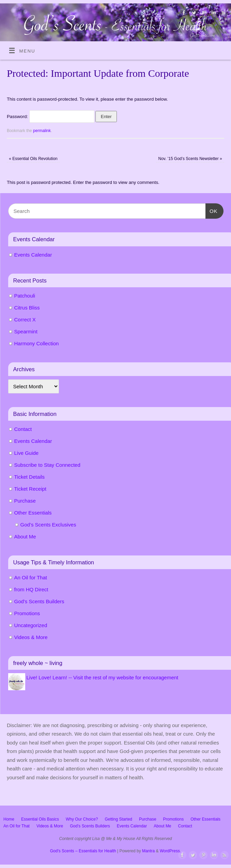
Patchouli (25, 296)
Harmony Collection (37, 343)
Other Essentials (33, 513)
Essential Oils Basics (40, 819)
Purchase (25, 501)
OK (212, 210)
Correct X (25, 320)
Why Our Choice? (82, 819)
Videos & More (31, 637)
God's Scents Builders (39, 601)
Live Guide (27, 453)
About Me (25, 537)
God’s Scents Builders (90, 826)
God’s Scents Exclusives (48, 525)
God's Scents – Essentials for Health (83, 851)
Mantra (148, 851)
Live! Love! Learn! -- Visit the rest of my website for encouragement (103, 677)
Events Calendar (33, 255)
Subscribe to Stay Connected (47, 465)
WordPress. (170, 851)
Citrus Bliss (27, 308)
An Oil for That (31, 577)
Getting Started (118, 819)
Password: (51, 117)
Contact (23, 429)
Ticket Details (29, 477)
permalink (42, 131)
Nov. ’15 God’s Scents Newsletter (190, 159)
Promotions (27, 613)
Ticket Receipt (30, 489)
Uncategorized (31, 625)
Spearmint (26, 331)
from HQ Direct (31, 589)
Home (9, 819)
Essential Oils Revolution (33, 159)
